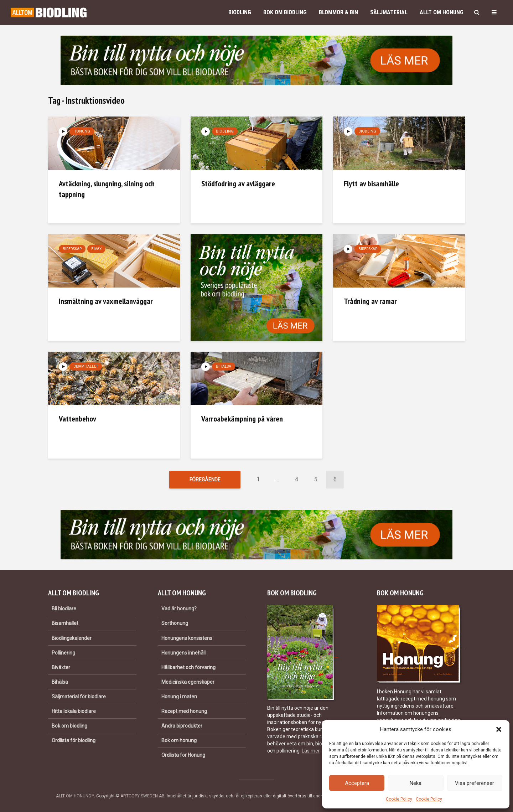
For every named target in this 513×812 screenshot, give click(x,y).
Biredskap (72, 249)
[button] (499, 729)
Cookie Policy (399, 799)
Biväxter (61, 667)
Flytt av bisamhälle (371, 183)
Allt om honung (442, 12)
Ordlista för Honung (183, 755)
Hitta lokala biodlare (74, 711)
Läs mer (311, 751)
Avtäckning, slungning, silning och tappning (107, 189)
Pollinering (63, 653)
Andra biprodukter (182, 726)
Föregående (205, 480)
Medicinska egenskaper (188, 682)
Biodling (240, 12)
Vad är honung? (179, 609)
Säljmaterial (389, 12)
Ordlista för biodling (74, 740)
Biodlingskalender (72, 638)
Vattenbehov (77, 419)
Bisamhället (86, 366)
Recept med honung (184, 711)
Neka (416, 783)
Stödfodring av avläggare (238, 183)
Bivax (96, 249)
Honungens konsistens (187, 638)
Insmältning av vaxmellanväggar (106, 301)
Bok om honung (179, 740)
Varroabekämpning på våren (242, 419)
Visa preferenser (475, 783)
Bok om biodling (285, 12)
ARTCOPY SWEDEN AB (142, 796)
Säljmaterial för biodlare (79, 697)
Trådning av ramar (370, 301)
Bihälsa (224, 366)
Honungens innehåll (183, 653)
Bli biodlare (64, 609)
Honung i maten (179, 697)
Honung (82, 131)
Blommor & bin (338, 12)
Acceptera (357, 783)
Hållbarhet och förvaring (188, 667)
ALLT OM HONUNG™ (75, 796)
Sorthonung (175, 623)
